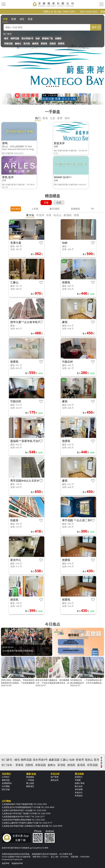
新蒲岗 (68, 215)
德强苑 (35, 43)
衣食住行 (79, 792)
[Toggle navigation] (4, 4)
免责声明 (6, 863)
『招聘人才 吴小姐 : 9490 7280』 (65, 12)
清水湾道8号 (27, 38)
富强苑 (61, 765)
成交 (22, 19)
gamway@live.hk (37, 848)
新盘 (30, 19)
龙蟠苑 (58, 38)
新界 (60, 118)
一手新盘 (30, 780)
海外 (67, 118)
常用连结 (79, 796)
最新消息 (6, 780)
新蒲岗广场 (47, 38)
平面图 (78, 780)
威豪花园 (54, 760)
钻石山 (58, 215)
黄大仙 (30, 215)
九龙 (52, 118)
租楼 (14, 19)
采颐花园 (8, 43)
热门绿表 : (7, 765)
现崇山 (89, 760)
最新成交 (30, 786)
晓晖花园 (15, 38)
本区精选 (16, 209)
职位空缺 (6, 789)
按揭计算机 (80, 783)
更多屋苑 (101, 762)
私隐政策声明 (17, 863)
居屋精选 (75, 209)
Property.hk (17, 859)
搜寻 (94, 27)
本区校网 (79, 789)
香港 (45, 118)
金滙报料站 (7, 783)
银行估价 (79, 786)
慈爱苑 (61, 43)
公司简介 (6, 777)
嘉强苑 (81, 765)
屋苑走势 (54, 780)
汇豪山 (64, 760)
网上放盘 (30, 783)
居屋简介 (79, 777)
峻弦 (6, 38)
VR (92, 209)
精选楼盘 (30, 777)
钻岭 (38, 38)
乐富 (49, 215)
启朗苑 (53, 43)
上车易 (35, 209)
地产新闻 (54, 777)
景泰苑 (44, 43)
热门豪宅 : (7, 760)
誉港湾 (80, 760)
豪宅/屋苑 (54, 209)
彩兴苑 (27, 43)
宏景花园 (92, 765)
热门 (38, 118)
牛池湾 (40, 215)
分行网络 (6, 786)
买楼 (5, 19)
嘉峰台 (18, 43)
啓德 (76, 215)
